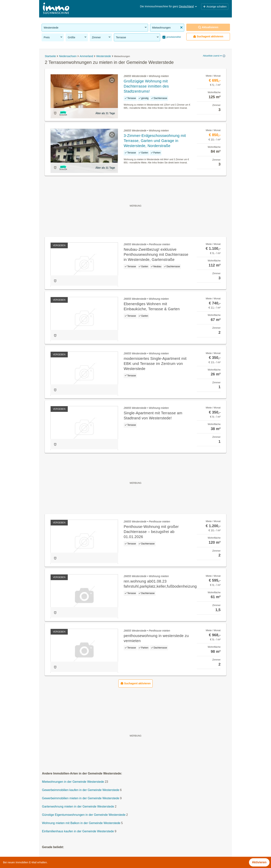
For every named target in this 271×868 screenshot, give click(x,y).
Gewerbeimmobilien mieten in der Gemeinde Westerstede (81, 798)
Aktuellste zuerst (213, 56)
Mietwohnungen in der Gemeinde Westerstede (73, 782)
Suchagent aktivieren (208, 37)
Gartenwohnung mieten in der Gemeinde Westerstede (78, 807)
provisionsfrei (173, 37)
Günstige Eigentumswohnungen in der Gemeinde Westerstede (84, 815)
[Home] (56, 9)
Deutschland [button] (188, 6)
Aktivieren (259, 862)
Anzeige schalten (215, 7)
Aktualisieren (208, 27)
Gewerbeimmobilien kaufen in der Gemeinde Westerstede (81, 790)
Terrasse (138, 37)
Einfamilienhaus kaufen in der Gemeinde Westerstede (78, 831)
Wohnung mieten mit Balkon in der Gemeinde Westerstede (81, 823)
